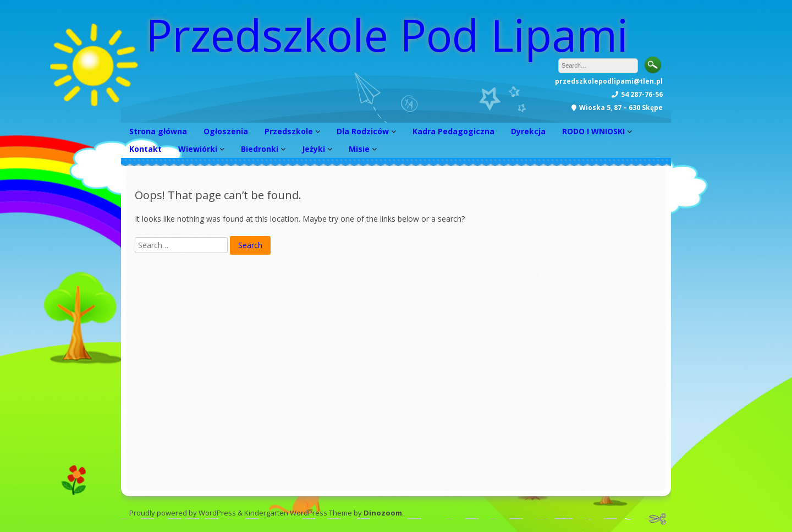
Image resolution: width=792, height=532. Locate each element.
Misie (359, 149)
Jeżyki (313, 149)
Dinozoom (383, 513)
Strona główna (158, 131)
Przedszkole (289, 131)
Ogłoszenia (226, 131)
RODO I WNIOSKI (593, 131)
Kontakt (145, 149)
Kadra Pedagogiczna (453, 131)
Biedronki (260, 149)
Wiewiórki (198, 149)
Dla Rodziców (363, 131)
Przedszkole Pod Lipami (387, 34)
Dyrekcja (528, 131)
